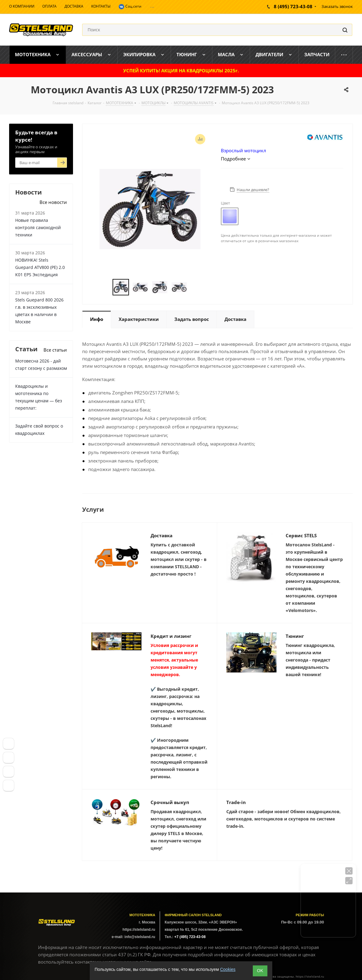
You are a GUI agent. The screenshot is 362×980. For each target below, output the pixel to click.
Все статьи (55, 350)
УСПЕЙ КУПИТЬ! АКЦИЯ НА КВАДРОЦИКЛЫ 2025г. (181, 70)
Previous (105, 287)
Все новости (53, 202)
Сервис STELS (301, 535)
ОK (260, 971)
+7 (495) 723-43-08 (190, 937)
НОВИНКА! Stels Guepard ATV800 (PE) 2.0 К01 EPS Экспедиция (40, 267)
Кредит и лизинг (171, 636)
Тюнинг (295, 636)
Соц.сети (130, 7)
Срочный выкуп (170, 802)
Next (194, 287)
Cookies (228, 969)
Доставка (162, 535)
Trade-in (236, 802)
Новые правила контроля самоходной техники (38, 227)
